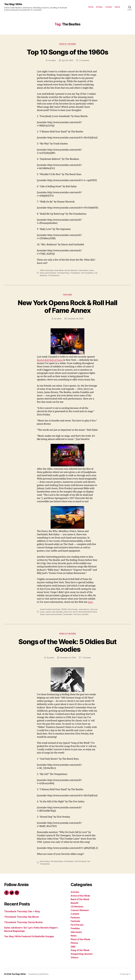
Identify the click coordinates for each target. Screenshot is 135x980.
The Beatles (75, 273)
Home (91, 7)
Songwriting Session (82, 954)
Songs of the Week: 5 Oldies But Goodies (67, 645)
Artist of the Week (80, 896)
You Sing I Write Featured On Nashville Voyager (29, 936)
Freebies (75, 928)
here (90, 602)
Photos (74, 943)
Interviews (76, 932)
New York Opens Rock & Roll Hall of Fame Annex (67, 307)
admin (53, 60)
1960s (42, 270)
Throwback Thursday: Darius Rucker (24, 922)
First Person (77, 925)
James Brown (84, 609)
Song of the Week (68, 44)
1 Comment (86, 658)
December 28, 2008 (75, 319)
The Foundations (87, 273)
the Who (85, 614)
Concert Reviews (80, 910)
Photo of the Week (80, 939)
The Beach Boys (63, 273)
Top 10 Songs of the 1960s (67, 52)
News (74, 936)
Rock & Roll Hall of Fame (50, 360)
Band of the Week (80, 899)
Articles (99, 7)
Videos (74, 957)
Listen (91, 270)
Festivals (75, 921)
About (117, 7)
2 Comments (84, 60)
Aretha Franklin (46, 609)
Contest (75, 914)
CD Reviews (77, 907)
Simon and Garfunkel (48, 273)
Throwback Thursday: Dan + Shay (22, 911)
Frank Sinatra (83, 270)
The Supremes (54, 275)
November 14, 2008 (68, 658)
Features (67, 295)
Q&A (73, 947)
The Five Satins (80, 861)
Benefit (74, 903)
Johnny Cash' (50, 612)
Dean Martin (59, 270)
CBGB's (64, 609)
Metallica (60, 612)
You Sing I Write (13, 4)
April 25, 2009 (67, 60)
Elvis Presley (73, 609)
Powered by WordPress (38, 974)
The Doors (77, 614)
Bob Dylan (50, 270)
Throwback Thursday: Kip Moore (22, 917)
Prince (75, 612)
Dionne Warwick (71, 270)
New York (68, 612)
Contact (109, 7)
